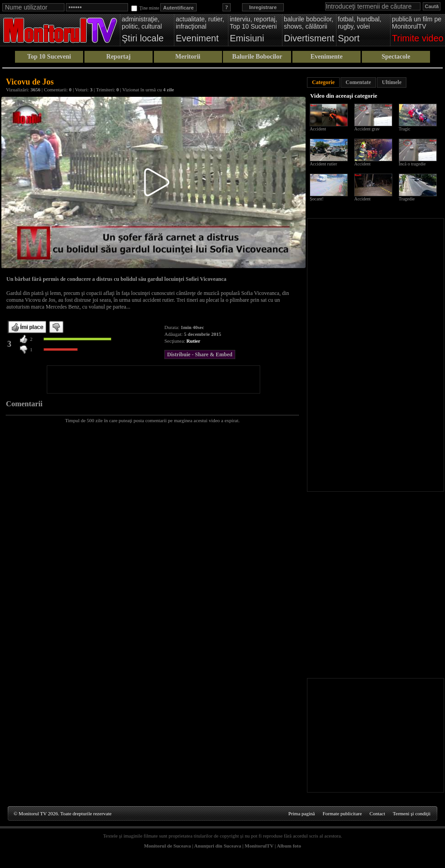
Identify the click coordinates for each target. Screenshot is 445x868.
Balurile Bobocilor (257, 57)
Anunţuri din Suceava (218, 846)
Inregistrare (263, 7)
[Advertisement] (153, 379)
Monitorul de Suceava (167, 846)
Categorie (323, 82)
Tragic (405, 129)
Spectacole (396, 57)
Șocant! (317, 199)
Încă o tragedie (412, 164)
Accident (318, 129)
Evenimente (327, 57)
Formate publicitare (342, 813)
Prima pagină (302, 813)
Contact (377, 813)
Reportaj (119, 57)
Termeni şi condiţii (412, 813)
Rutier (194, 341)
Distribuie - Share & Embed (200, 354)
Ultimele (392, 82)
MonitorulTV (259, 846)
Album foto (289, 846)
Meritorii (188, 57)
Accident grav (367, 129)
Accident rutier (323, 164)
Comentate (358, 82)
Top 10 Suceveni (49, 57)
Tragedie (407, 199)
